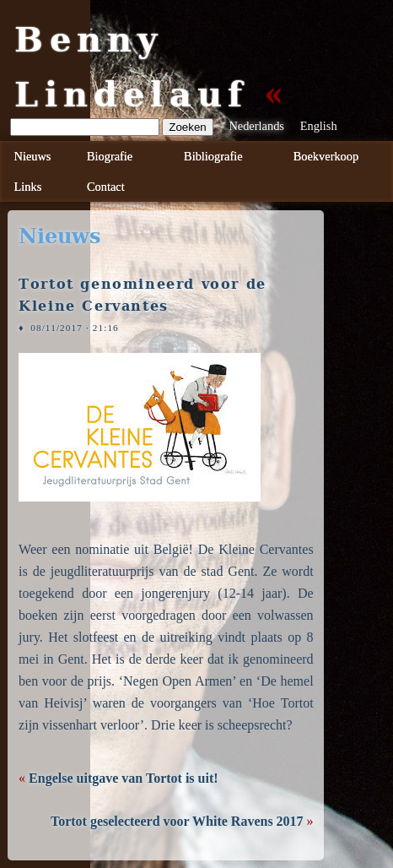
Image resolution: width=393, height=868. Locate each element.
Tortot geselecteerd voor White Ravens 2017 (177, 821)
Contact (106, 187)
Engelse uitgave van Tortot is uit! (123, 778)
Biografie (110, 156)
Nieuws (33, 156)
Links (28, 187)
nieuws (59, 236)
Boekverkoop (326, 156)
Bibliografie (213, 156)
